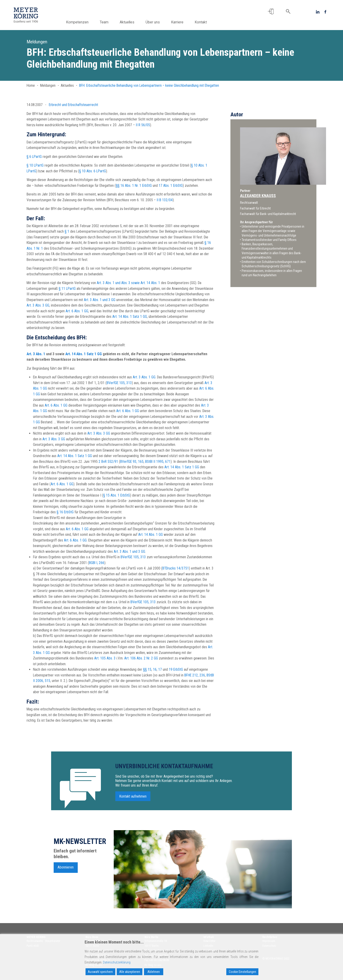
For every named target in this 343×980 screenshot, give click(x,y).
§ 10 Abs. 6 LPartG (93, 171)
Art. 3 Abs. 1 (36, 354)
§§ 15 (147, 669)
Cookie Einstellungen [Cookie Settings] (242, 972)
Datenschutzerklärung (117, 962)
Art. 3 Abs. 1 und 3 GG (100, 300)
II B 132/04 (165, 200)
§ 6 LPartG (34, 157)
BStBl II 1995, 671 (158, 462)
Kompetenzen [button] (82, 22)
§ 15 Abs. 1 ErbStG (117, 495)
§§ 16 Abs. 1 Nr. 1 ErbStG (134, 186)
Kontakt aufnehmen (133, 798)
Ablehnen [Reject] (154, 972)
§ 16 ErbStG (65, 512)
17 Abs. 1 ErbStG (171, 186)
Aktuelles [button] (132, 22)
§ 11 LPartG (67, 289)
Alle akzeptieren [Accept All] (130, 972)
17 (160, 669)
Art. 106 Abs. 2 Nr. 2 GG (141, 658)
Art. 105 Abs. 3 (105, 658)
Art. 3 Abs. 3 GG (38, 305)
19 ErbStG (176, 669)
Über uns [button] (157, 22)
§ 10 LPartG (35, 165)
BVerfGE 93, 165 (132, 462)
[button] (271, 12)
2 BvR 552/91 (108, 462)
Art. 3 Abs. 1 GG (144, 377)
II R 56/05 (143, 125)
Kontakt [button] (205, 22)
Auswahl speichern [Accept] (100, 972)
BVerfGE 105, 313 (119, 383)
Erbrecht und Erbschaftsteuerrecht (73, 105)
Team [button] (109, 22)
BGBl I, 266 (97, 563)
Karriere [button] (182, 22)
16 (155, 669)
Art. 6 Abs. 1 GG (77, 311)
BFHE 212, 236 (195, 675)
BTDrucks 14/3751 (176, 568)
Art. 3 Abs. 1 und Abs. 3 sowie (118, 283)
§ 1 (67, 231)
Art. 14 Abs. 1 (150, 283)
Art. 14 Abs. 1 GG (151, 535)
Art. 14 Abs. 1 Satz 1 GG (130, 317)
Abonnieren (66, 870)
